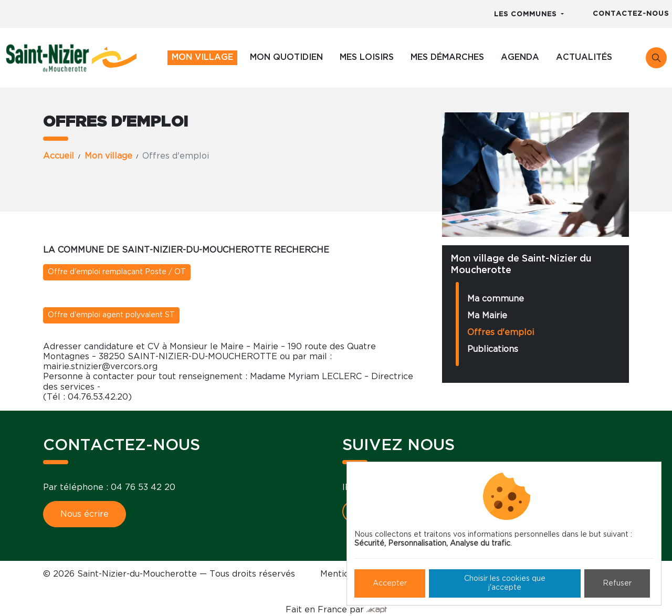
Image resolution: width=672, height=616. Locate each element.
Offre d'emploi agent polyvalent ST (111, 315)
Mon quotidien (286, 57)
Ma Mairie (487, 316)
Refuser (617, 583)
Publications (493, 349)
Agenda (520, 57)
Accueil (59, 156)
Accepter (390, 583)
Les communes (527, 14)
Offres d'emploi (501, 332)
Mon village (202, 57)
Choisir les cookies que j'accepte (505, 583)
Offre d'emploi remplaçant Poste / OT (117, 272)
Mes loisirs (367, 57)
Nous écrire (85, 514)
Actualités (584, 57)
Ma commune (496, 299)
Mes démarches (447, 57)
